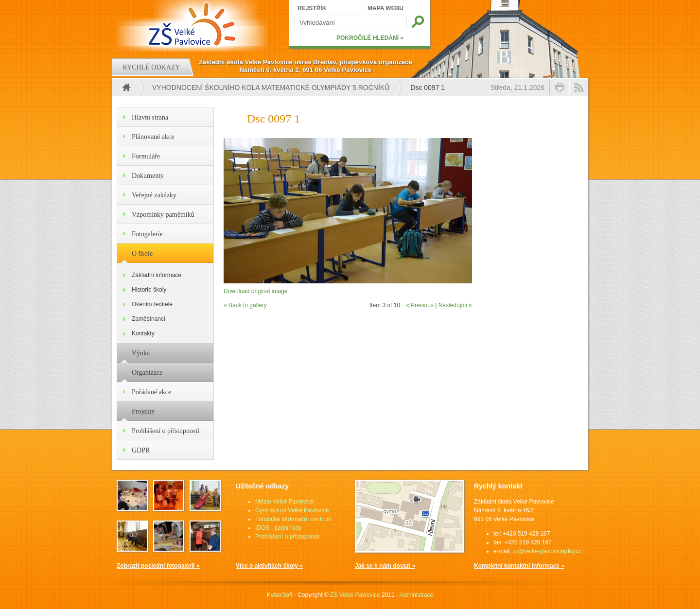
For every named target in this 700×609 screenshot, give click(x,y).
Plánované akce (153, 137)
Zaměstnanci (149, 319)
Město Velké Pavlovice (284, 502)
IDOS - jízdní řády (278, 528)
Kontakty (143, 333)
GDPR (141, 450)
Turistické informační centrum (293, 519)
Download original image (255, 291)
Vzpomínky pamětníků (163, 215)
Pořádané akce (151, 392)
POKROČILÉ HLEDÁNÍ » (370, 38)
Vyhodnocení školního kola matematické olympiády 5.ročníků (271, 87)
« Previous (420, 305)
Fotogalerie (147, 234)
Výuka (141, 353)
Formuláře (146, 156)
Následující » (455, 305)
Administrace (416, 595)
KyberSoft (280, 595)
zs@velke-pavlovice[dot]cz (547, 551)
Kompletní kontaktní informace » (519, 566)
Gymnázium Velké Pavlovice (292, 510)
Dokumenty (148, 176)
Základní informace (157, 275)
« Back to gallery (245, 305)
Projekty (143, 411)
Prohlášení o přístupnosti (166, 431)
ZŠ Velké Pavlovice (355, 595)
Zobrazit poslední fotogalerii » (158, 566)
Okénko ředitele (152, 304)
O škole (142, 253)
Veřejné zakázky (154, 195)
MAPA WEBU (385, 8)
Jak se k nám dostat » (385, 566)
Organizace (147, 373)
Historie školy (149, 290)
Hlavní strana (150, 117)
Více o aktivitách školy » (269, 566)
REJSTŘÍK (312, 8)
